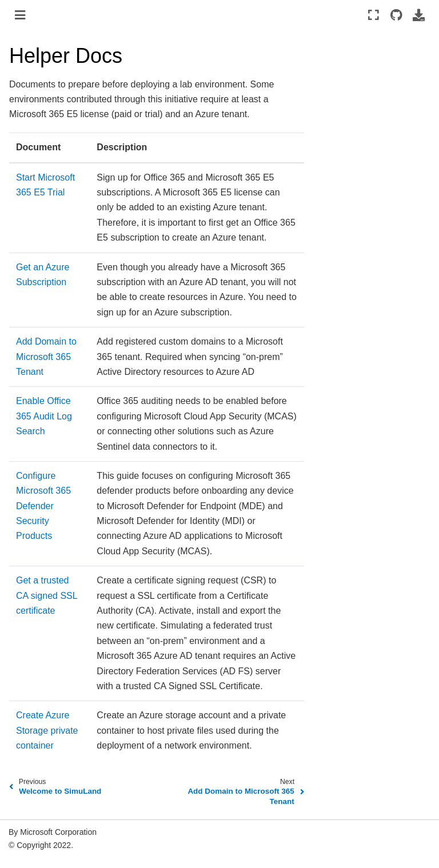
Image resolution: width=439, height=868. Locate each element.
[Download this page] (419, 15)
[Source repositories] (396, 15)
